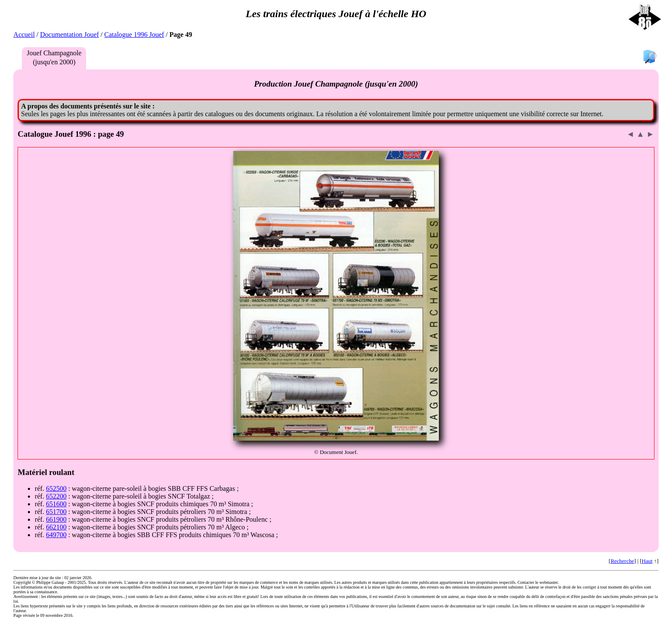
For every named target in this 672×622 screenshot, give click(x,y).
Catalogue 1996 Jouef (134, 35)
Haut (647, 561)
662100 (56, 527)
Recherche (622, 561)
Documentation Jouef (70, 35)
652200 (56, 496)
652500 (56, 488)
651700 (56, 512)
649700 (56, 535)
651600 (56, 504)
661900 (56, 519)
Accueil (24, 35)
